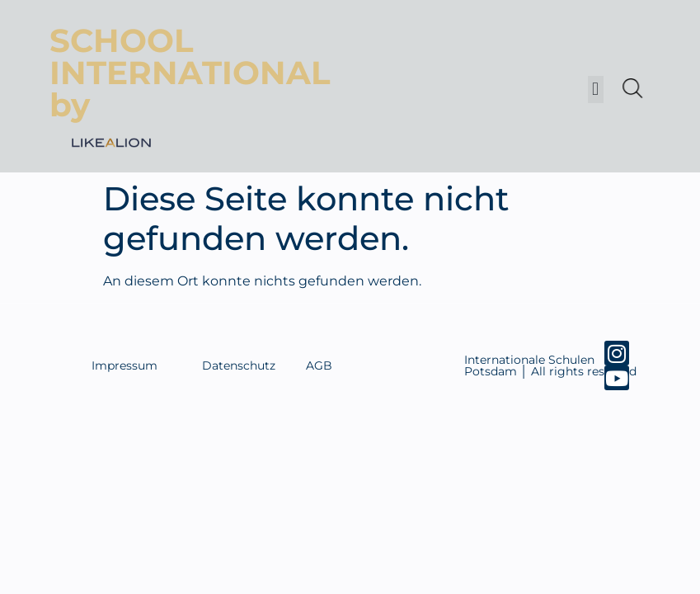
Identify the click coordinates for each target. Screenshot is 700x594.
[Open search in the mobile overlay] (631, 88)
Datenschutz (239, 365)
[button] (596, 90)
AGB (319, 365)
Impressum (124, 365)
